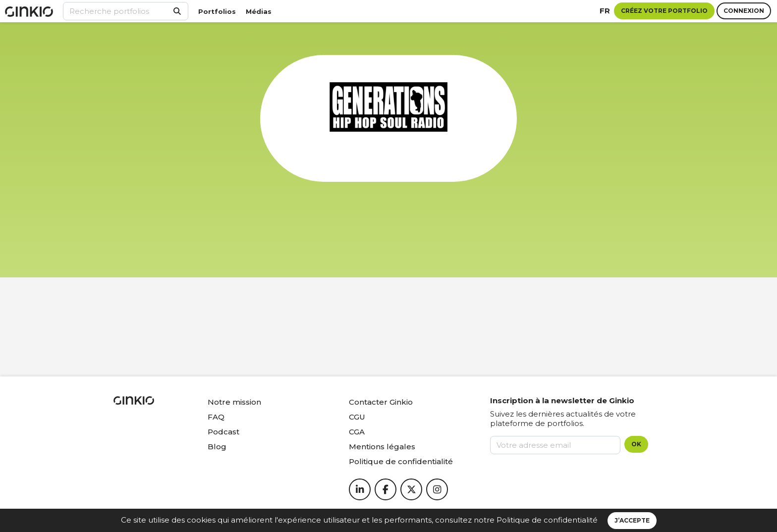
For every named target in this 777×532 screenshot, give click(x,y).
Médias (259, 11)
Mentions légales (382, 447)
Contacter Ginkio (381, 402)
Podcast (223, 432)
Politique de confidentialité (547, 520)
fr (605, 11)
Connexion (744, 11)
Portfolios (217, 11)
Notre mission (234, 402)
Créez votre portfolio (664, 11)
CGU (357, 417)
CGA (357, 432)
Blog (217, 447)
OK (636, 444)
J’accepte (632, 520)
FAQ (216, 417)
